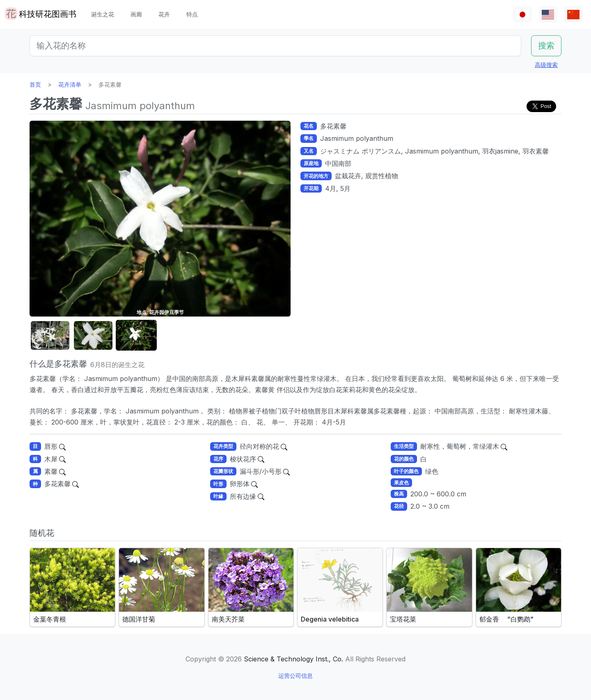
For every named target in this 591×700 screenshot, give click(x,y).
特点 (192, 14)
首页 (35, 84)
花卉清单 (70, 84)
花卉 (164, 14)
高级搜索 (546, 65)
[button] (50, 336)
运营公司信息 (295, 676)
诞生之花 (103, 14)
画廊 (136, 14)
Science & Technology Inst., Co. (293, 659)
